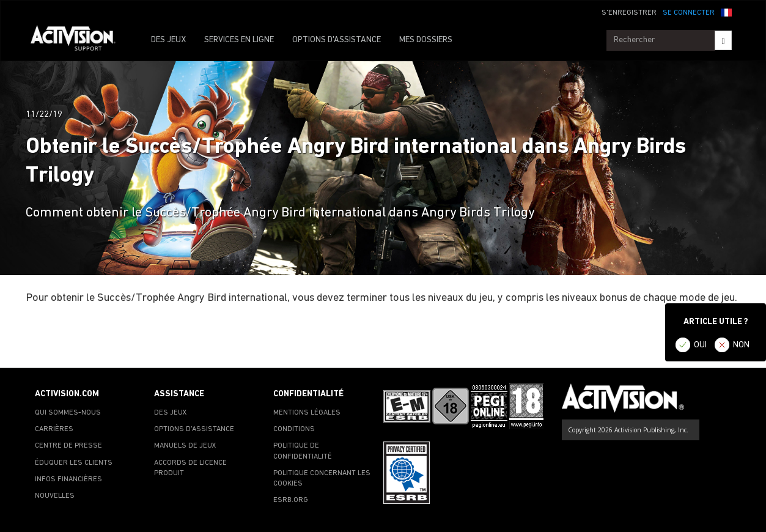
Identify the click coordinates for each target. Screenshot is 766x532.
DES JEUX (168, 40)
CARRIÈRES (54, 429)
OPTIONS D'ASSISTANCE (337, 40)
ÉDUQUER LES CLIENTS (74, 463)
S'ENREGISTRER (629, 13)
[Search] (723, 40)
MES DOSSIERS (426, 40)
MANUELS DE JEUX (185, 446)
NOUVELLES (55, 496)
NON (741, 345)
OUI (700, 345)
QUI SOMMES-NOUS (68, 413)
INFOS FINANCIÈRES (68, 479)
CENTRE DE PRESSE (68, 446)
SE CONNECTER (689, 13)
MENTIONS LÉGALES (307, 413)
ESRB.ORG (291, 500)
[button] (726, 12)
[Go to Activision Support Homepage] (79, 40)
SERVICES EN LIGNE (239, 40)
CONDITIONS (294, 429)
